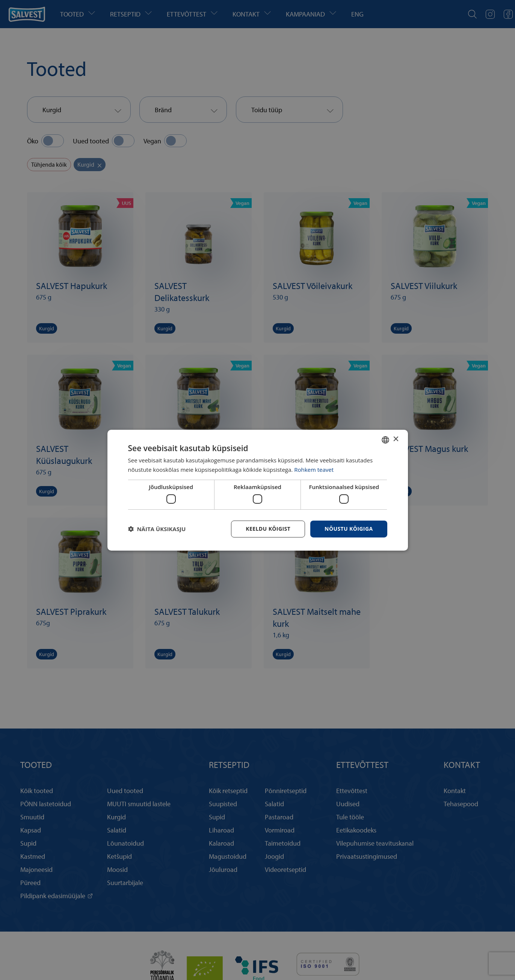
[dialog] (258, 490)
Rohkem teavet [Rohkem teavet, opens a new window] (314, 470)
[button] (157, 529)
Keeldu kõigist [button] (268, 529)
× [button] (396, 439)
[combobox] (385, 440)
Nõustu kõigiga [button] (349, 529)
